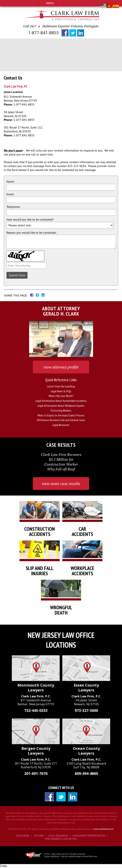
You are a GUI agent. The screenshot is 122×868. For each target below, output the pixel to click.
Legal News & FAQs (61, 391)
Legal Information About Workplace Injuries (61, 406)
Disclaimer (23, 836)
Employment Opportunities (89, 836)
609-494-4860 (86, 773)
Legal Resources (61, 425)
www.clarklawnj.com (104, 829)
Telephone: (13, 207)
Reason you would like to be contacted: (31, 233)
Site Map (39, 836)
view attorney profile (61, 367)
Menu (50, 3)
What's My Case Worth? (61, 396)
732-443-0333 (36, 710)
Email (68, 3)
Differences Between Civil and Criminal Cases (61, 420)
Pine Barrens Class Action (61, 839)
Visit (75, 3)
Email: (10, 194)
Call (60, 3)
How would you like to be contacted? (30, 219)
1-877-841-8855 (44, 33)
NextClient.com (91, 856)
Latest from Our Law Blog (61, 386)
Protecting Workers (61, 410)
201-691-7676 (36, 773)
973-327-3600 (86, 710)
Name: (10, 181)
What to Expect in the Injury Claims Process (61, 415)
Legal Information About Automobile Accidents (61, 401)
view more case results (61, 483)
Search (82, 3)
